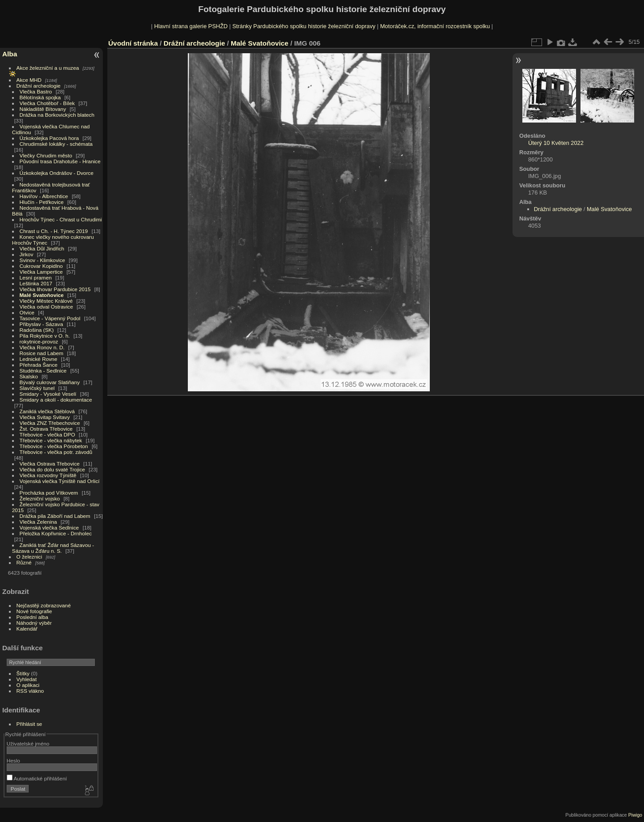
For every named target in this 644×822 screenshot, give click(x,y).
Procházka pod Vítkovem (49, 493)
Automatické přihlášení (37, 778)
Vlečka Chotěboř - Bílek (47, 103)
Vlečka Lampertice (41, 272)
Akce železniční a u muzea (48, 68)
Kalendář (27, 629)
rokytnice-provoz (39, 341)
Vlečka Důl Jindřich (42, 248)
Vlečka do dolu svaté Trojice (53, 469)
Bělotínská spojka (40, 97)
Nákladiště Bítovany (43, 109)
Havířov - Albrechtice (44, 196)
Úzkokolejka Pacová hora (49, 138)
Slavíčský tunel (37, 388)
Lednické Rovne (38, 359)
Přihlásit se (30, 724)
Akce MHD (29, 80)
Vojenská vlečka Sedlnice (49, 528)
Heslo (13, 761)
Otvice (27, 312)
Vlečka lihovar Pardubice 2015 (55, 289)
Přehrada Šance (39, 365)
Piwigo (635, 815)
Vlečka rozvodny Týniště (48, 475)
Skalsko (29, 376)
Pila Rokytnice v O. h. (45, 336)
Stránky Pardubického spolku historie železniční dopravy (304, 26)
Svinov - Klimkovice (42, 260)
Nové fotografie (34, 611)
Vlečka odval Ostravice (47, 307)
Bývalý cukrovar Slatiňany (50, 382)
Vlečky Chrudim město (46, 155)
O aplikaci (28, 685)
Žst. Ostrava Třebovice (46, 429)
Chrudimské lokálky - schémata (56, 144)
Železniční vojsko (41, 498)
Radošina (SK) (37, 330)
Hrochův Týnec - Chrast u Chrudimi (61, 219)
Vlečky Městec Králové (46, 301)
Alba (10, 54)
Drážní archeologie (39, 86)
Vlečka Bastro (36, 91)
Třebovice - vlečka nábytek (51, 440)
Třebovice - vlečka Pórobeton (54, 446)
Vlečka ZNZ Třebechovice (50, 423)
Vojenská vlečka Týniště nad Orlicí (60, 481)
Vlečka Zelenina (38, 522)
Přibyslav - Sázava (41, 324)
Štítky (23, 673)
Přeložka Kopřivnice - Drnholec (56, 533)
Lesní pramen (36, 278)
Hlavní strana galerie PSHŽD (191, 26)
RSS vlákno (30, 691)
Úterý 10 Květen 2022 (556, 143)
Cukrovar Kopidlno (41, 266)
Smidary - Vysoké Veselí (48, 394)
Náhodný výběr (34, 623)
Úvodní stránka (133, 43)
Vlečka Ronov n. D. (42, 347)
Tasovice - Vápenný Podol (50, 318)
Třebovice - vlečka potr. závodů (56, 452)
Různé (24, 562)
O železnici (30, 557)
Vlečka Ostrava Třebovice (50, 464)
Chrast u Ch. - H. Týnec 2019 (54, 231)
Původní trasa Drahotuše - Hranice (60, 161)
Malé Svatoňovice (42, 295)
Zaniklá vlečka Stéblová (47, 411)
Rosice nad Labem (42, 353)
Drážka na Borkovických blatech (57, 115)
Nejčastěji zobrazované (44, 605)
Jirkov (27, 254)
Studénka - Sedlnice (43, 371)
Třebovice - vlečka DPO (47, 434)
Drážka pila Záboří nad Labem (55, 516)
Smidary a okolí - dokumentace (56, 400)
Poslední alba (32, 617)
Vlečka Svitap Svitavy (45, 417)
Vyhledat (27, 679)
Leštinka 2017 (36, 283)
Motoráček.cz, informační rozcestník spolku (435, 26)
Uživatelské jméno (28, 744)
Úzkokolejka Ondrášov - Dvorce (57, 173)
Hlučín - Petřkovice (42, 202)
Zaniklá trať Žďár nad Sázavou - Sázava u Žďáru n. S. (53, 548)
